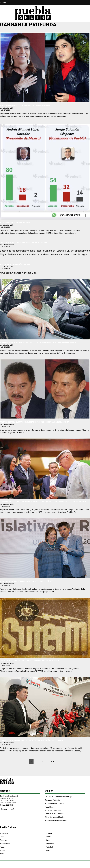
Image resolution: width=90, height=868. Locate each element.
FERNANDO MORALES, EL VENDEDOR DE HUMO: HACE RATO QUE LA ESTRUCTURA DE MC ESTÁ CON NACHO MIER (43, 502)
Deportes (4, 840)
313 (52, 761)
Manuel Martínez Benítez (55, 804)
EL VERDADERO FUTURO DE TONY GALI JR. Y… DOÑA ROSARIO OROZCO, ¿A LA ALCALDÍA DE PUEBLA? (38, 343)
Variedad (49, 847)
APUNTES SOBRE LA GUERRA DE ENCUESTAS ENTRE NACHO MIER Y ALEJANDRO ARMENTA (35, 422)
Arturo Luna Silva (8, 108)
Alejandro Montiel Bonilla (55, 817)
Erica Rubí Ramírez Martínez (56, 821)
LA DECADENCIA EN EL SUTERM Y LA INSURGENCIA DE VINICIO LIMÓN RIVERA (30, 661)
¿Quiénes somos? (7, 809)
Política (49, 837)
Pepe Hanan (50, 807)
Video (48, 850)
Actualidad (4, 833)
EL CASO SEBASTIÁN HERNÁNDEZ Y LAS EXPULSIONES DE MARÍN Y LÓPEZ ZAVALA (32, 740)
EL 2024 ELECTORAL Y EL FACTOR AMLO (15, 223)
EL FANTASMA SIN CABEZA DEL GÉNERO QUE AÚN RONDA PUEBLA (25, 106)
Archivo (3, 2)
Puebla (3, 847)
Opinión (49, 833)
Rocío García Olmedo (53, 810)
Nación (3, 854)
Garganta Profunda (52, 800)
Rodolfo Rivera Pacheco (54, 814)
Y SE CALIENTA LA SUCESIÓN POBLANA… (16, 264)
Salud (48, 840)
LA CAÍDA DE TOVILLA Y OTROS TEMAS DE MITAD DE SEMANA (23, 242)
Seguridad (50, 844)
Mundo (3, 850)
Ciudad (3, 837)
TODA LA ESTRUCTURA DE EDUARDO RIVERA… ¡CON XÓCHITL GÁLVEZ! (27, 581)
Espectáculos (5, 844)
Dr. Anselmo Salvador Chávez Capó (59, 797)
